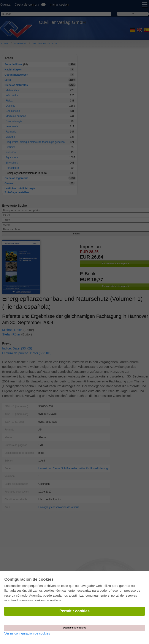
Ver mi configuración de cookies (27, 633)
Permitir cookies (74, 611)
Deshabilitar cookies (75, 628)
